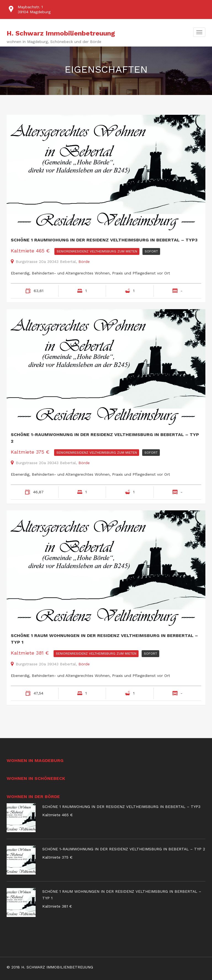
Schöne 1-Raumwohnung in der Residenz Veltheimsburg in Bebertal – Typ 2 (105, 438)
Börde (84, 262)
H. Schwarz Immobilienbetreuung (61, 33)
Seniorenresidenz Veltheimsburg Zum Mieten (97, 251)
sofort (151, 251)
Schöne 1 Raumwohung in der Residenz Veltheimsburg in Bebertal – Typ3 (104, 240)
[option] (106, 9)
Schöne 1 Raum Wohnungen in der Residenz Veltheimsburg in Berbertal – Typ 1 (104, 639)
